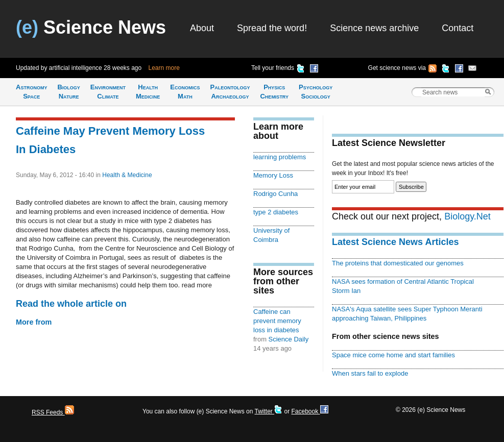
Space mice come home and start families (393, 355)
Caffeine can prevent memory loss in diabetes (277, 321)
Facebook (309, 411)
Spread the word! (272, 28)
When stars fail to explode (370, 373)
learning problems (280, 157)
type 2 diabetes (276, 212)
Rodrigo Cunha (275, 194)
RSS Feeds (53, 412)
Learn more (164, 68)
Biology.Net (467, 216)
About (202, 28)
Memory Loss (273, 175)
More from (34, 322)
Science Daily (289, 339)
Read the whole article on (71, 304)
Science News (91, 27)
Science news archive (374, 28)
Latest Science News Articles (395, 242)
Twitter (268, 411)
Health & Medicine (127, 175)
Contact (458, 28)
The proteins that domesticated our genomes (398, 263)
